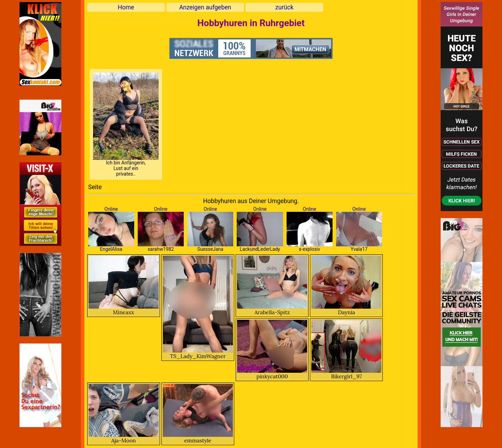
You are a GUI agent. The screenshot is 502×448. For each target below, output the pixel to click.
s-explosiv (309, 249)
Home (126, 7)
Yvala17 (359, 249)
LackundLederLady (260, 249)
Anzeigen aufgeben (205, 7)
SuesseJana (210, 249)
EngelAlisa (111, 249)
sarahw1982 (161, 249)
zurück (284, 7)
